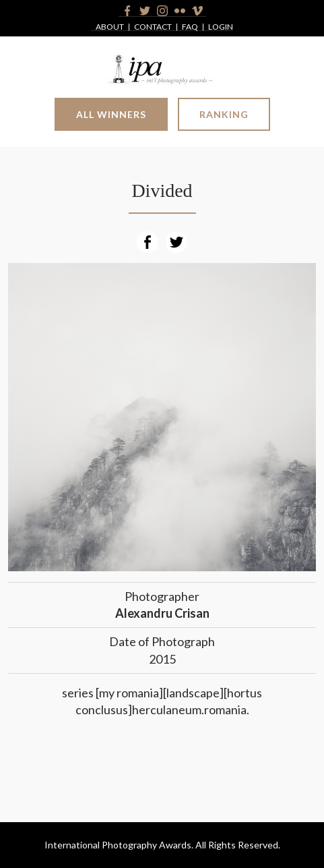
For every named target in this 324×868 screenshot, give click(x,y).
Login (221, 27)
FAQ (190, 27)
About (110, 27)
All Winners (111, 114)
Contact (153, 27)
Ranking (224, 114)
